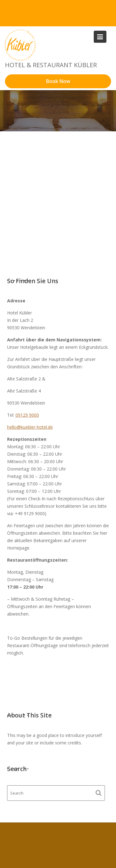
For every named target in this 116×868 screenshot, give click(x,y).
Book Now (58, 81)
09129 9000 (27, 415)
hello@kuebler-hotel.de (30, 427)
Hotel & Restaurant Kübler (51, 65)
